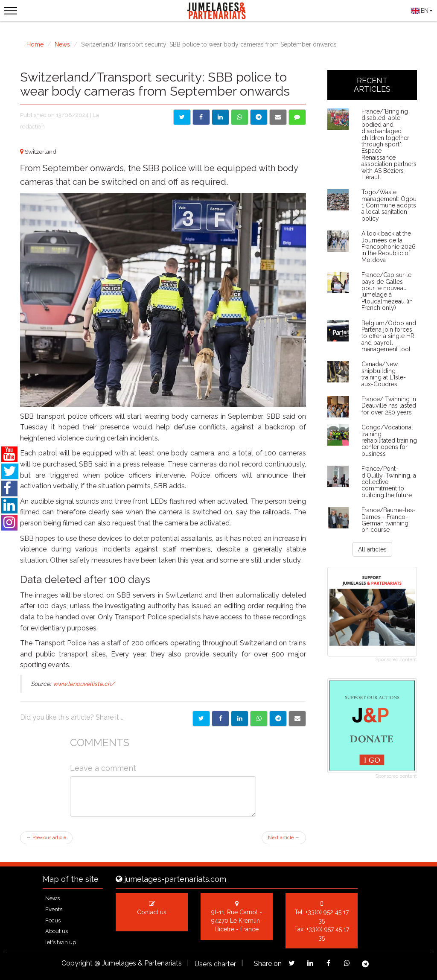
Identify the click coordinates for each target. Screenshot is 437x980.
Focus (53, 920)
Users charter (215, 964)
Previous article (46, 838)
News (62, 44)
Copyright (77, 963)
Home (35, 44)
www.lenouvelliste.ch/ (84, 684)
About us (57, 931)
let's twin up (61, 942)
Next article (284, 838)
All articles (372, 549)
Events (54, 909)
